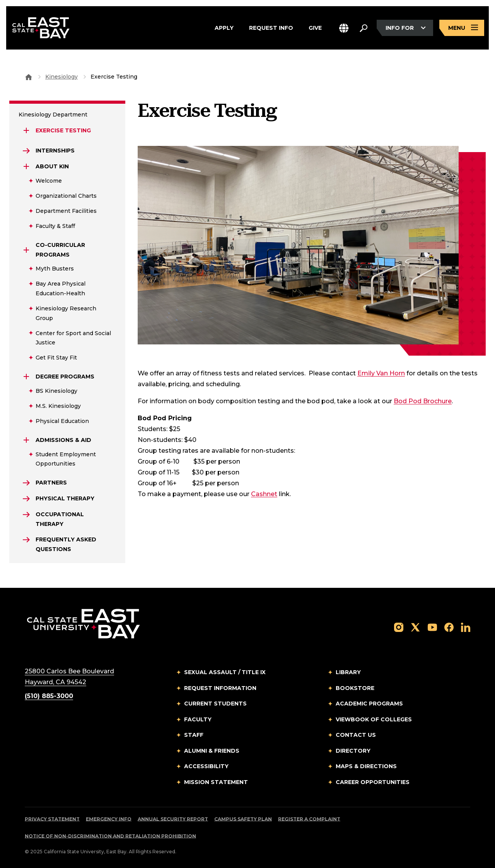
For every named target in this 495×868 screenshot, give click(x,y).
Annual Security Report (173, 819)
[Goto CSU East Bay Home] (29, 77)
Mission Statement (216, 782)
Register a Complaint (309, 819)
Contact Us (356, 735)
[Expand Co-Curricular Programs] (26, 250)
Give (315, 28)
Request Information (220, 688)
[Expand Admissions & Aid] (26, 440)
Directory (353, 751)
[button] (344, 28)
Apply (224, 28)
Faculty (198, 719)
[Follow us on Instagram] (399, 627)
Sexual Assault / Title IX (225, 672)
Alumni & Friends (212, 751)
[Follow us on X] (415, 627)
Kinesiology (61, 77)
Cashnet (264, 494)
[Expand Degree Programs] (26, 377)
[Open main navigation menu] (462, 28)
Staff (194, 735)
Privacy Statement (52, 819)
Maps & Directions (366, 766)
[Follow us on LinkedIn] (466, 627)
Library (348, 672)
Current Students (215, 704)
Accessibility (206, 766)
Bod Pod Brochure (423, 401)
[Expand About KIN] (26, 166)
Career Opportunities (373, 782)
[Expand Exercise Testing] (26, 130)
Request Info (271, 28)
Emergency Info (109, 819)
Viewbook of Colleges (374, 719)
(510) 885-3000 (49, 696)
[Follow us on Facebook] (449, 627)
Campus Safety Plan (243, 819)
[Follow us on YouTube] (432, 627)
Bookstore (355, 688)
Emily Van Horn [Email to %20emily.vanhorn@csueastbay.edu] (381, 373)
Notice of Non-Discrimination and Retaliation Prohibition (110, 836)
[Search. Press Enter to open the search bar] (364, 28)
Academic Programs (369, 704)
